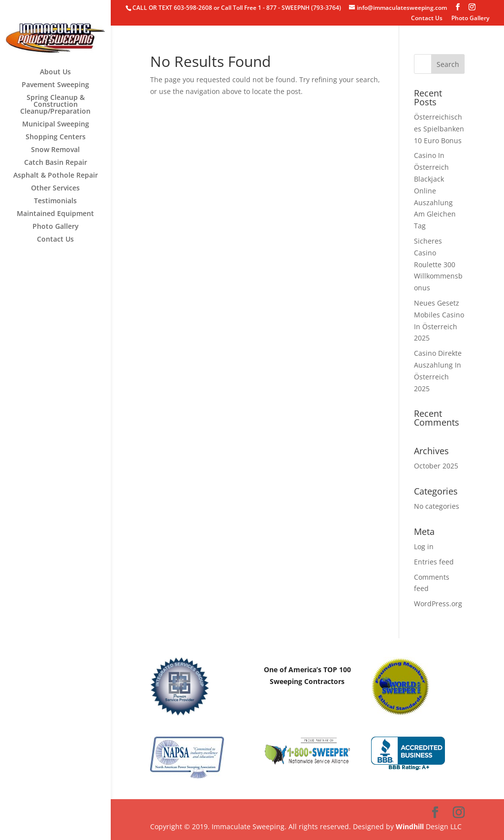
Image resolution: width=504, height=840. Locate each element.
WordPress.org (438, 604)
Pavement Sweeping (55, 85)
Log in (424, 546)
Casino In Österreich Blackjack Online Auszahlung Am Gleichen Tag (435, 190)
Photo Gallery (470, 19)
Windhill (410, 826)
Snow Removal (55, 150)
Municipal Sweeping (56, 124)
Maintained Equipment (55, 214)
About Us (55, 72)
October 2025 (436, 466)
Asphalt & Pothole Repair (56, 176)
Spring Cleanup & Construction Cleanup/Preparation (55, 105)
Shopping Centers (56, 137)
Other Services (55, 188)
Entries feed (434, 562)
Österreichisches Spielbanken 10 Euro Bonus (439, 129)
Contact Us (427, 19)
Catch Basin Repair (56, 163)
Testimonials (55, 201)
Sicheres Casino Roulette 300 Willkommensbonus (438, 264)
